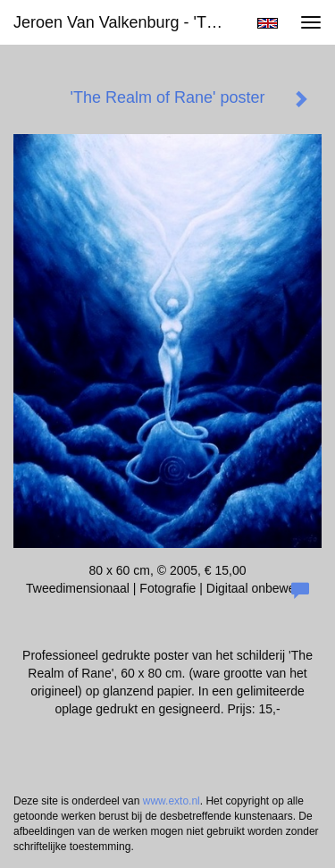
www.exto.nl (172, 801)
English (268, 23)
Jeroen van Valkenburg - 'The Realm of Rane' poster (128, 22)
